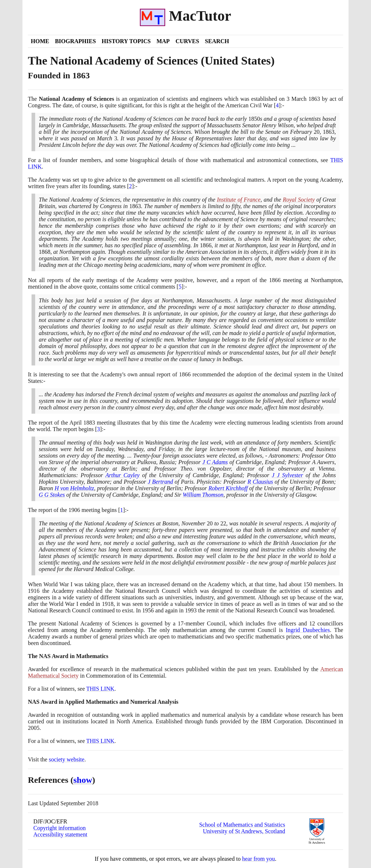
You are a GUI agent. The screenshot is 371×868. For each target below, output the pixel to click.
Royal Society (299, 200)
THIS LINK (100, 689)
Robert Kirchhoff (228, 488)
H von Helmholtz (74, 488)
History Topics (126, 41)
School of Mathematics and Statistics (242, 825)
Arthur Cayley (122, 475)
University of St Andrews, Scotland (244, 831)
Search (217, 41)
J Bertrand (161, 482)
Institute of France (239, 200)
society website (67, 759)
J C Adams (215, 462)
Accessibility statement (60, 834)
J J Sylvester (287, 475)
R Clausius (260, 482)
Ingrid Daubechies (308, 630)
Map (163, 41)
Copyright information (59, 828)
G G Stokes (52, 495)
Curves (187, 41)
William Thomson (203, 495)
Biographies (76, 41)
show (83, 780)
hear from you (259, 859)
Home (40, 41)
